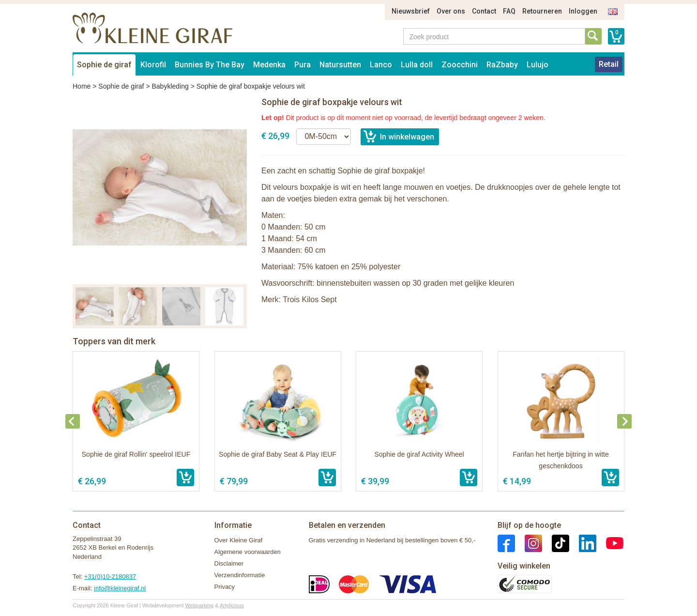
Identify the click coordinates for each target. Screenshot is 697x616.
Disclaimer (229, 563)
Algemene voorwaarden (248, 552)
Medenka (269, 65)
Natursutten (340, 65)
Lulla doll (417, 65)
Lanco (381, 65)
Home (82, 86)
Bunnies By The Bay (210, 65)
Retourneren (542, 11)
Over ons (451, 11)
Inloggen (583, 11)
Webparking (200, 605)
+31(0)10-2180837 (110, 577)
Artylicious (232, 605)
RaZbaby (502, 65)
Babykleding (170, 86)
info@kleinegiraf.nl (120, 588)
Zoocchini (460, 65)
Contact (484, 11)
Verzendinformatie (240, 575)
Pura (303, 65)
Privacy (225, 587)
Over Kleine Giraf (239, 540)
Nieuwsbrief (411, 11)
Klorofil (153, 65)
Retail (609, 64)
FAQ (509, 11)
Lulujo (538, 65)
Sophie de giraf (104, 65)
